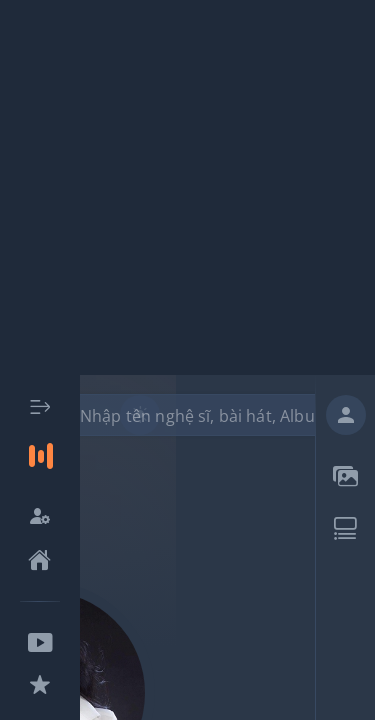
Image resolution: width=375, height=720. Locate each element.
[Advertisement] (187, 187)
